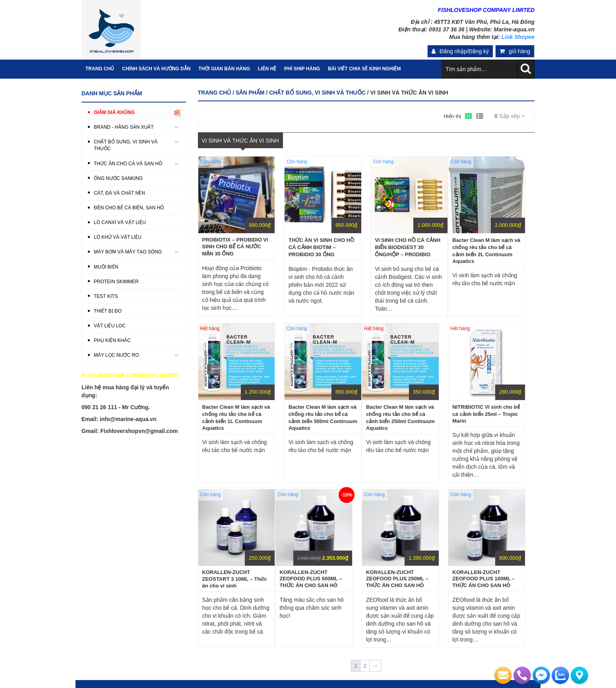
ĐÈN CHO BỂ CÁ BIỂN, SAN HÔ (129, 208)
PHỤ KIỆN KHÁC (112, 340)
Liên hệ (267, 69)
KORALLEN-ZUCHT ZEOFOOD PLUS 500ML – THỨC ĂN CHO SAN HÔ (311, 579)
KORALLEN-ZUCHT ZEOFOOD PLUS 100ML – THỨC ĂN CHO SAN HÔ (483, 579)
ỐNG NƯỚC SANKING (118, 178)
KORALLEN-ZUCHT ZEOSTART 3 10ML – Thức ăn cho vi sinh (235, 579)
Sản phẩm (250, 93)
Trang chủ (215, 93)
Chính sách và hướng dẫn (156, 69)
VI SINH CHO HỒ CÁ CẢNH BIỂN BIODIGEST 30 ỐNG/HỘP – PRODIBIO (408, 247)
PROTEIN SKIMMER (116, 282)
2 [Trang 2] (365, 666)
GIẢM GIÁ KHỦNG (114, 112)
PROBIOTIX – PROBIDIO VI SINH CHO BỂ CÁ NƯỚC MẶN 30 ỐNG (235, 247)
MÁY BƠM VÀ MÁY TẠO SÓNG (128, 252)
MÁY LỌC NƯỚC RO (116, 355)
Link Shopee (518, 37)
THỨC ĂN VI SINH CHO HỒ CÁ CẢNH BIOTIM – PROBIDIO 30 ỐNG (321, 247)
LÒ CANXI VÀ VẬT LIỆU (120, 222)
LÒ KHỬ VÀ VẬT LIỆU (118, 237)
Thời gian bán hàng (224, 69)
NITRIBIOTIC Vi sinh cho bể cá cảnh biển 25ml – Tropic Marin (486, 414)
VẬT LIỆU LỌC (110, 326)
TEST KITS (106, 296)
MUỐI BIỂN (106, 267)
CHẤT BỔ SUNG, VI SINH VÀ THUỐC (317, 93)
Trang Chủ (100, 69)
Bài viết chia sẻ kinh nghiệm (364, 69)
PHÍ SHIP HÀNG (302, 69)
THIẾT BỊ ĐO (108, 311)
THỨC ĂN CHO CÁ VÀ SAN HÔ (128, 164)
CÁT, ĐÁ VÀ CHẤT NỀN (119, 193)
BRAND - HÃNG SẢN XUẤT (124, 127)
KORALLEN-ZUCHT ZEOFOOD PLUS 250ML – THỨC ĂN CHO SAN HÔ (397, 579)
